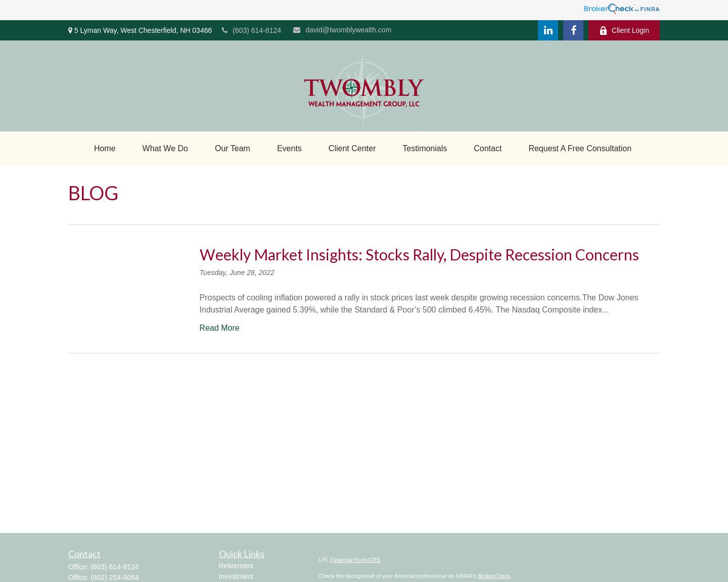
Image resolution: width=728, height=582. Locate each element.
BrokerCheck (494, 576)
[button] (105, 149)
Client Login (624, 31)
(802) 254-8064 (115, 577)
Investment (236, 576)
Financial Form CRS (355, 560)
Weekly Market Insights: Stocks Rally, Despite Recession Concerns (419, 254)
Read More (220, 328)
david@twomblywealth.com (342, 30)
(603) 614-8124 (252, 30)
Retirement (236, 566)
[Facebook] (573, 30)
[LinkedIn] (548, 30)
